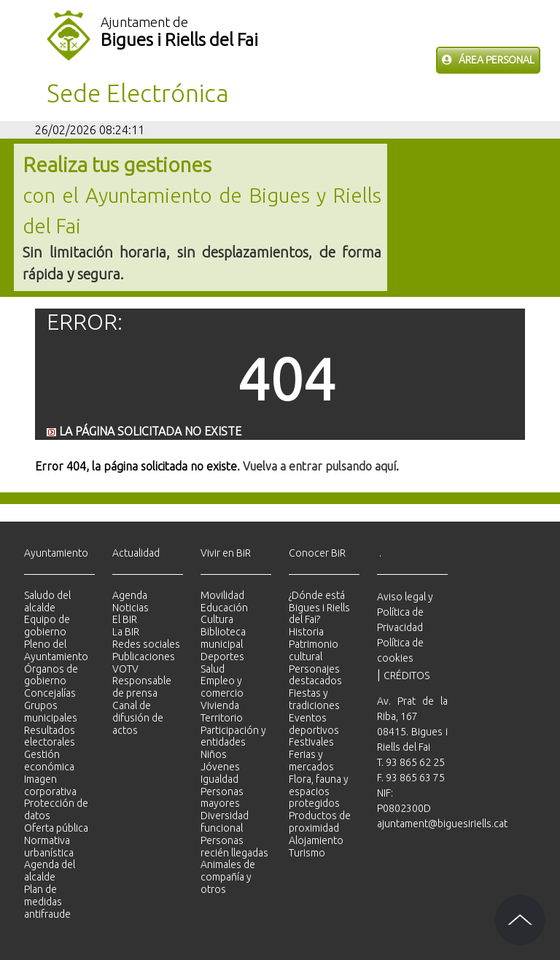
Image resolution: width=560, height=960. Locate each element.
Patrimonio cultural (314, 650)
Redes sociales (146, 644)
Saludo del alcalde (47, 601)
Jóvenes (220, 767)
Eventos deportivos (314, 724)
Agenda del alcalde (50, 871)
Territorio (222, 718)
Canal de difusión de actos (138, 718)
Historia (306, 632)
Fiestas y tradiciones (314, 699)
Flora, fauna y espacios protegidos (319, 791)
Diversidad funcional (225, 822)
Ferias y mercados (311, 760)
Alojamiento (316, 840)
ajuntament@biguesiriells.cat (442, 824)
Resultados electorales (50, 736)
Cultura (217, 619)
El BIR (125, 619)
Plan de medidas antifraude (47, 902)
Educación (224, 608)
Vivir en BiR (226, 553)
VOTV (125, 669)
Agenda (130, 595)
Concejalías (50, 693)
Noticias (131, 608)
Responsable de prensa (142, 687)
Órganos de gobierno (51, 675)
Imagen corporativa (50, 785)
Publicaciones (144, 657)
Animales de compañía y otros (228, 877)
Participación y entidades (233, 736)
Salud (213, 669)
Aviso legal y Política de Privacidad (405, 612)
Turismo (307, 853)
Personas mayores (222, 798)
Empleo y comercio (222, 687)
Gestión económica (49, 760)
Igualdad (219, 779)
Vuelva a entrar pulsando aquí (319, 466)
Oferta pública (56, 828)
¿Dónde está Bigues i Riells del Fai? (319, 608)
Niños (214, 754)
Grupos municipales (51, 712)
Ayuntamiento (56, 553)
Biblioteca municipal (223, 638)
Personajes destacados (315, 675)
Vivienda (220, 705)
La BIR (126, 632)
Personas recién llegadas (234, 847)
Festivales (311, 742)
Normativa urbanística (49, 847)
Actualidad (136, 553)
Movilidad (222, 595)
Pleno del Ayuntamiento (56, 650)
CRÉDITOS (407, 676)
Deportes (222, 657)
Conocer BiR (317, 553)
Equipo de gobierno (47, 626)
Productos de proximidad (320, 822)
